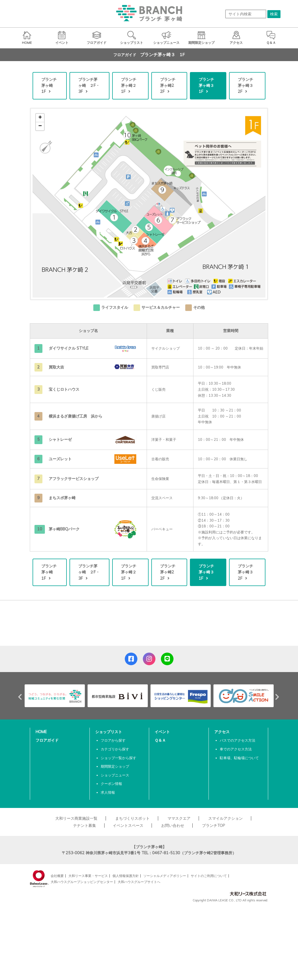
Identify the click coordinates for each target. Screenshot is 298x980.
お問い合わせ (173, 825)
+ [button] (40, 118)
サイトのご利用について (209, 876)
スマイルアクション (225, 818)
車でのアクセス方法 (236, 749)
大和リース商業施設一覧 (76, 818)
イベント (162, 732)
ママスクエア (179, 818)
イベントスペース (128, 825)
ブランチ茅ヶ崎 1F (49, 85)
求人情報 (108, 792)
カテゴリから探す (115, 749)
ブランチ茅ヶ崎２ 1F (131, 85)
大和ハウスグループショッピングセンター (82, 882)
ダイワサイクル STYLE (69, 348)
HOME (41, 732)
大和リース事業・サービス (88, 876)
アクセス (222, 732)
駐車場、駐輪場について (239, 758)
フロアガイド (47, 740)
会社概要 (57, 876)
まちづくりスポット (132, 818)
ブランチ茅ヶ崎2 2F (169, 85)
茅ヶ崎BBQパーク (64, 529)
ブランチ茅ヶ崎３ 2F (247, 85)
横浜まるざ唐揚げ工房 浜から (76, 416)
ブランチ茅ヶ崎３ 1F (208, 85)
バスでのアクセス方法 (238, 740)
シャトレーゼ (62, 439)
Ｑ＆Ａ (160, 740)
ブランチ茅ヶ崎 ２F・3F (89, 85)
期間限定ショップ (115, 766)
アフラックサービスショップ (74, 479)
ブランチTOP (214, 825)
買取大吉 (56, 367)
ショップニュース (115, 775)
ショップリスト (109, 732)
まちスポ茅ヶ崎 (62, 498)
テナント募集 (85, 825)
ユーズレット (60, 459)
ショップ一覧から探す (118, 758)
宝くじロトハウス (64, 389)
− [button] (40, 126)
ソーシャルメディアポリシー (165, 876)
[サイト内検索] (246, 14)
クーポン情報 (111, 784)
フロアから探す (113, 740)
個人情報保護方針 (126, 876)
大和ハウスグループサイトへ (139, 882)
